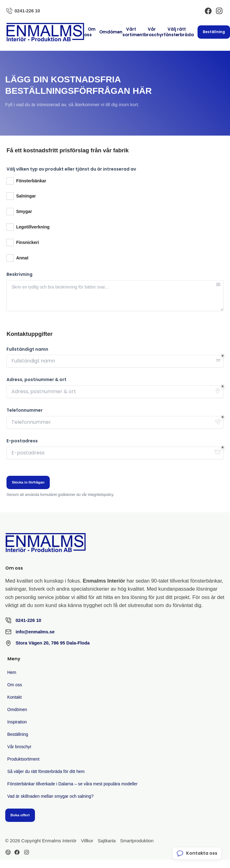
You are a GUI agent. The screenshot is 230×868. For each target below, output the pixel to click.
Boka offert (20, 815)
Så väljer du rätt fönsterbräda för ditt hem (46, 772)
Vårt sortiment (133, 32)
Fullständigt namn (27, 349)
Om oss (90, 32)
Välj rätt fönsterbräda (179, 32)
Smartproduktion (137, 841)
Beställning (214, 32)
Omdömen (111, 32)
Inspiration (17, 722)
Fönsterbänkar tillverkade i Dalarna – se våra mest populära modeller (73, 784)
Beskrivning (19, 274)
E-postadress (22, 441)
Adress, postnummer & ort (36, 380)
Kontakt (15, 697)
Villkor (87, 841)
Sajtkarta (107, 841)
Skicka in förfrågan (28, 482)
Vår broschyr (154, 32)
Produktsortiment (23, 759)
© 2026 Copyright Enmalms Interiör (41, 841)
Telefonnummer (25, 410)
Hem (12, 673)
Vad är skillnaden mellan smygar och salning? (51, 796)
